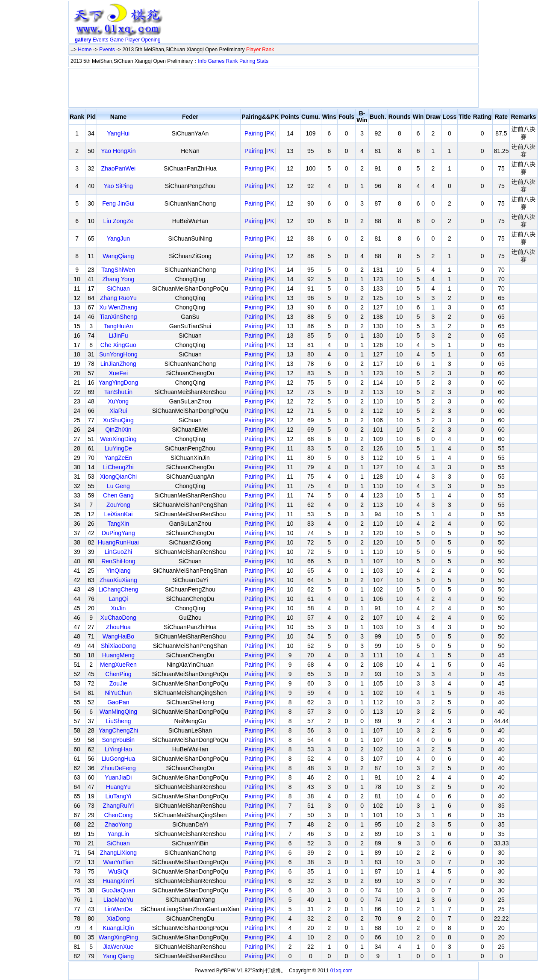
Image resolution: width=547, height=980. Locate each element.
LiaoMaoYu (118, 900)
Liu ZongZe (118, 221)
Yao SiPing (118, 186)
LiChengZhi (118, 467)
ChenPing (118, 674)
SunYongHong (118, 354)
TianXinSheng (118, 317)
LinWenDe (118, 909)
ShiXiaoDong (118, 646)
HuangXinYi (118, 881)
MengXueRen (118, 665)
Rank (232, 61)
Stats (263, 61)
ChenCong (118, 815)
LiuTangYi (118, 796)
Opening (151, 40)
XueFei (118, 373)
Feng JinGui (118, 203)
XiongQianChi (118, 477)
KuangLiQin (118, 928)
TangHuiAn (119, 326)
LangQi (118, 599)
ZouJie (118, 683)
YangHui (119, 133)
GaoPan (118, 702)
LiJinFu (118, 335)
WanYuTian (118, 862)
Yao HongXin (118, 151)
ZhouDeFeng (118, 768)
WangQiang (118, 256)
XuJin (118, 608)
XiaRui (118, 411)
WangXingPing (118, 937)
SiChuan (118, 288)
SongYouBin (119, 740)
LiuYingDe (118, 448)
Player (132, 40)
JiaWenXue (118, 947)
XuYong (119, 401)
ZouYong (118, 505)
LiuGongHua (119, 759)
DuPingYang (118, 533)
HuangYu (118, 787)
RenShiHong (118, 561)
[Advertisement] (322, 24)
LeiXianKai (118, 514)
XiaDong (118, 918)
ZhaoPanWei (119, 168)
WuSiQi (118, 871)
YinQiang (118, 571)
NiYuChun (118, 693)
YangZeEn (118, 458)
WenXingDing (118, 439)
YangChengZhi (118, 730)
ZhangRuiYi (119, 806)
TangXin (119, 524)
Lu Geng (118, 486)
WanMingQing (118, 712)
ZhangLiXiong (118, 853)
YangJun (118, 238)
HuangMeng (118, 655)
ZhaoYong (118, 824)
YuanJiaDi (118, 777)
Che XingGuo (118, 345)
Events (101, 40)
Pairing (247, 61)
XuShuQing (118, 420)
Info (202, 61)
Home (85, 50)
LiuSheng (118, 721)
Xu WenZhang (118, 307)
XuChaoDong (118, 618)
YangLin (118, 834)
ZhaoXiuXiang (118, 580)
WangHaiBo (118, 636)
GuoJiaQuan (119, 890)
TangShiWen (118, 270)
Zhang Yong (119, 279)
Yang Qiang (118, 956)
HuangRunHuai (118, 542)
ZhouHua (118, 627)
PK (270, 133)
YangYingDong (119, 383)
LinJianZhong (118, 364)
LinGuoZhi (119, 552)
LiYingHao (118, 749)
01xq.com (341, 971)
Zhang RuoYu (118, 298)
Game (117, 40)
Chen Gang (118, 495)
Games (216, 61)
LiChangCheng (118, 589)
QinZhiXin (118, 430)
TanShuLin (118, 392)
